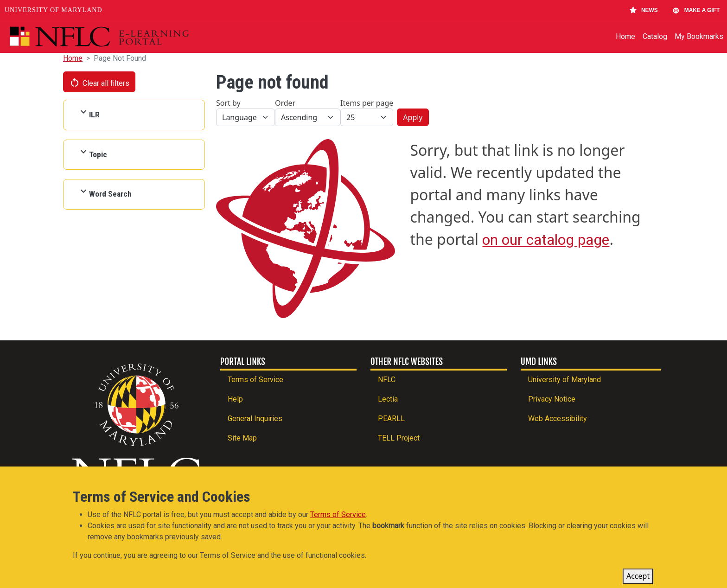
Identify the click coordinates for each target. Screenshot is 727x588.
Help (235, 399)
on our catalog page (546, 240)
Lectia (388, 399)
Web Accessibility (558, 419)
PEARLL (391, 419)
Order (285, 103)
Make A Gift (696, 10)
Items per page (367, 103)
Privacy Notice (552, 399)
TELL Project (399, 438)
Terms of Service (255, 380)
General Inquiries (255, 419)
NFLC (387, 380)
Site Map (242, 438)
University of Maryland (54, 10)
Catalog (655, 36)
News (644, 10)
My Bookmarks (699, 36)
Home (625, 36)
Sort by (228, 103)
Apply (413, 117)
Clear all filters (99, 83)
